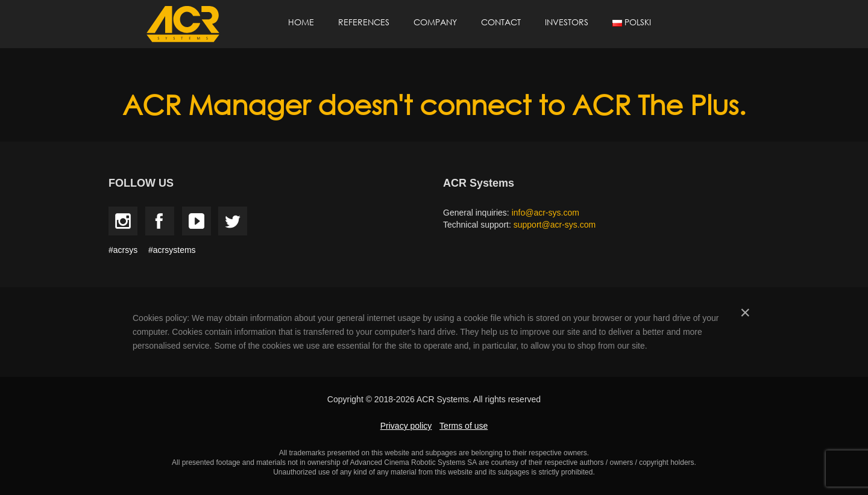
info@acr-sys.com (546, 213)
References (364, 22)
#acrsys (123, 250)
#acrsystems (172, 250)
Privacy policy (406, 426)
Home (301, 22)
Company (435, 22)
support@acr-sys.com (555, 225)
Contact (501, 22)
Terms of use (464, 426)
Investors (567, 22)
